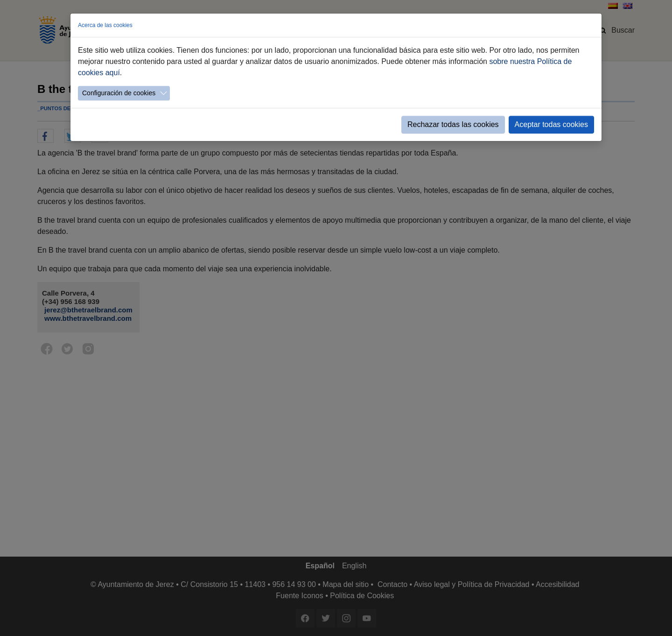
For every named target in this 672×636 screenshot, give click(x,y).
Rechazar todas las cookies (453, 124)
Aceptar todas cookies (551, 124)
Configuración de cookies (119, 93)
